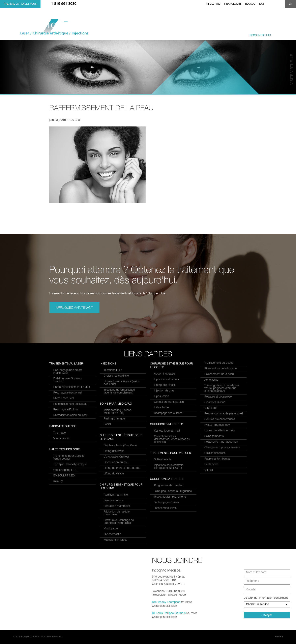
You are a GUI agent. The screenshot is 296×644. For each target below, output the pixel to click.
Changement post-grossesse (222, 448)
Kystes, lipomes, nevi (167, 431)
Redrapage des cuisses (168, 413)
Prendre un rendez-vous (20, 4)
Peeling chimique (114, 419)
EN (291, 4)
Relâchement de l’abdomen (221, 442)
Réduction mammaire (117, 506)
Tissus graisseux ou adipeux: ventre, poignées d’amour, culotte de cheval (222, 388)
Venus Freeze (61, 439)
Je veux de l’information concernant (266, 598)
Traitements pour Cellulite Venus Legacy (69, 458)
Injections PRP (113, 370)
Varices (209, 470)
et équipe (226, 33)
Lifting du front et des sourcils (122, 468)
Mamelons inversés (115, 540)
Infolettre (213, 4)
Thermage (60, 433)
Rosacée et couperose (218, 397)
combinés (202, 33)
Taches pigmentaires (167, 503)
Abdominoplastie (164, 374)
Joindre (283, 33)
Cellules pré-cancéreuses (220, 419)
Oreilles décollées (215, 453)
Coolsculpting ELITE (66, 470)
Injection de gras (164, 391)
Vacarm (279, 637)
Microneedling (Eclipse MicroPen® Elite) (117, 412)
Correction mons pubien (169, 402)
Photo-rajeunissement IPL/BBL (72, 387)
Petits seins (211, 465)
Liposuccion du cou (116, 463)
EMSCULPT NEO (64, 476)
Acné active (211, 380)
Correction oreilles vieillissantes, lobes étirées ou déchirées (172, 439)
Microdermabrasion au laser (70, 415)
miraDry (58, 481)
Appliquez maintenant (74, 308)
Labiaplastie (161, 408)
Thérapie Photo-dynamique (70, 465)
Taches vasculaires (165, 508)
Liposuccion (162, 397)
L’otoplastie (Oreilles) (116, 457)
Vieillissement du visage (219, 363)
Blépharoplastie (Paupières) (120, 446)
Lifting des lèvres (114, 451)
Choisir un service (258, 605)
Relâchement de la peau (219, 374)
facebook (269, 4)
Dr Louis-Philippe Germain (169, 613)
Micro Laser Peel (64, 399)
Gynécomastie (112, 534)
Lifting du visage (114, 474)
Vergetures (211, 408)
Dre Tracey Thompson (166, 602)
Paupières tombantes (217, 459)
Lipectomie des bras (166, 380)
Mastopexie (111, 529)
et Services (151, 33)
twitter (275, 4)
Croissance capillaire (116, 376)
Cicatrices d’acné (215, 403)
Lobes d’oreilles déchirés (220, 431)
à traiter (177, 33)
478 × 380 (73, 120)
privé (255, 33)
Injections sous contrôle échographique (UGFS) (169, 467)
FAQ (261, 4)
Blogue (250, 4)
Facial (107, 425)
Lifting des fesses (165, 385)
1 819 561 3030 (64, 4)
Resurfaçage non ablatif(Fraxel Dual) (68, 372)
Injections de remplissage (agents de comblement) (119, 391)
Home (200, 4)
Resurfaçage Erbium (66, 410)
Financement (233, 4)
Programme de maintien (169, 486)
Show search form (280, 4)
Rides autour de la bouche (220, 369)
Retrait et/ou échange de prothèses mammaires (119, 522)
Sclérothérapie (163, 460)
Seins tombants (214, 436)
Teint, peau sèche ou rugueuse (173, 491)
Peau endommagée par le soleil (224, 414)
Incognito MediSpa (56, 28)
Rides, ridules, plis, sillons (170, 497)
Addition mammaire (116, 495)
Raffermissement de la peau (70, 404)
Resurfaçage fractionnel (68, 393)
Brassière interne (114, 501)
